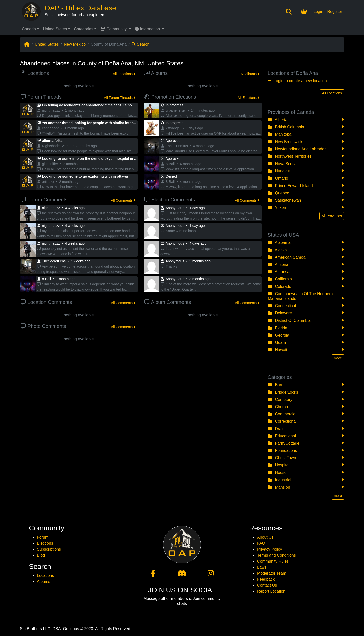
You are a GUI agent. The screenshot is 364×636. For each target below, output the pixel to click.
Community (114, 29)
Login (318, 11)
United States (55, 29)
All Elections (248, 98)
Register (335, 11)
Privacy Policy (270, 549)
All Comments (123, 200)
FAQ (261, 543)
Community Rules (273, 561)
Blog (41, 555)
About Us (265, 537)
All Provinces (332, 216)
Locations (45, 576)
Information (148, 29)
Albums (43, 582)
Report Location (271, 591)
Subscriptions (49, 549)
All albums (250, 74)
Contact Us (267, 585)
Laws (262, 567)
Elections (45, 543)
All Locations (124, 74)
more (338, 358)
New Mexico (75, 44)
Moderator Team (272, 573)
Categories (83, 29)
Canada (29, 29)
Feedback (266, 579)
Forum (43, 537)
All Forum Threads (120, 98)
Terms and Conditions (277, 555)
